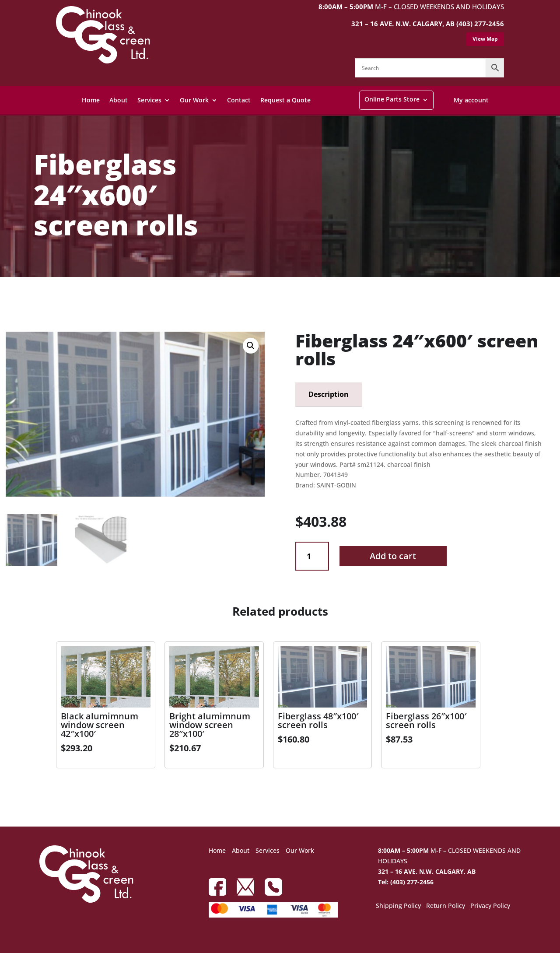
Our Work (194, 100)
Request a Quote (285, 100)
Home (91, 100)
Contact (239, 100)
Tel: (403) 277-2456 (406, 882)
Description (329, 394)
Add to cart (393, 556)
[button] (251, 346)
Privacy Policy (490, 906)
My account (471, 100)
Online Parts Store (392, 99)
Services (149, 100)
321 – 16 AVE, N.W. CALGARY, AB (427, 871)
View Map (485, 39)
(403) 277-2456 (480, 24)
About (119, 100)
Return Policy (446, 906)
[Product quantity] (312, 556)
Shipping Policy (398, 906)
